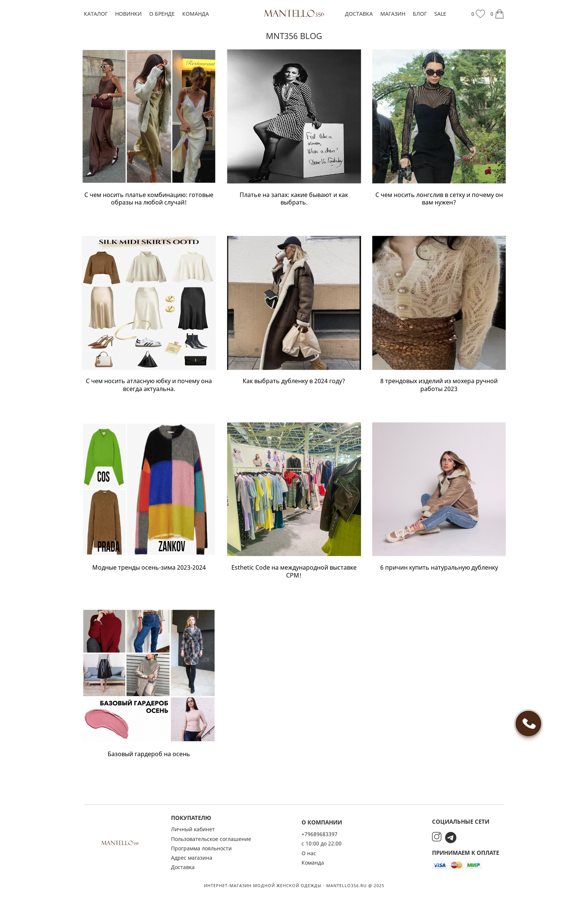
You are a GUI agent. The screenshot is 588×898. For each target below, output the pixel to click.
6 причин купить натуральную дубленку (439, 568)
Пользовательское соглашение (211, 839)
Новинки (128, 14)
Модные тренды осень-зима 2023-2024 (149, 568)
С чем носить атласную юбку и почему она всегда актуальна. (149, 385)
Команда (196, 14)
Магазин (393, 14)
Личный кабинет (193, 829)
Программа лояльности (201, 848)
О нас (309, 853)
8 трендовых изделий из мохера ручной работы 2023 (439, 385)
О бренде (162, 14)
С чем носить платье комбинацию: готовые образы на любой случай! (149, 199)
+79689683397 (319, 834)
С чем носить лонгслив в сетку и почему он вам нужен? (439, 199)
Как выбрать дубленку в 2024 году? (294, 381)
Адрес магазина (192, 858)
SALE (440, 14)
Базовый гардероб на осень (149, 754)
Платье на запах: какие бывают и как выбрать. (294, 199)
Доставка (359, 14)
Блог (420, 14)
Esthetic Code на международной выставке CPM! (294, 572)
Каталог (96, 14)
